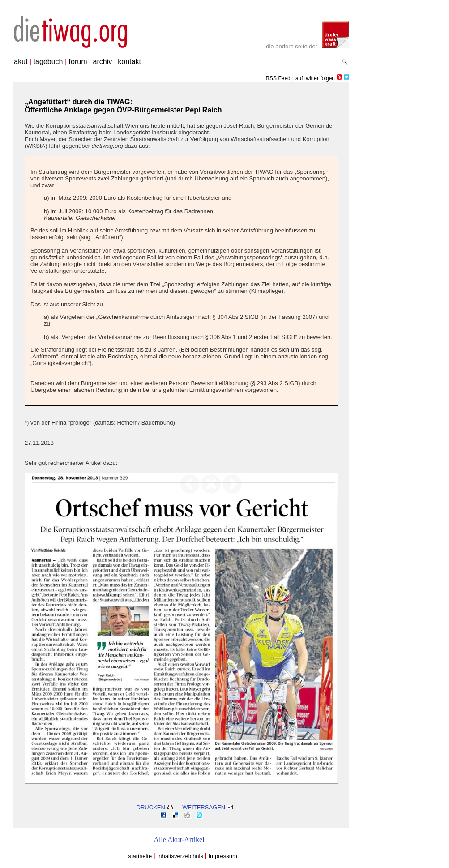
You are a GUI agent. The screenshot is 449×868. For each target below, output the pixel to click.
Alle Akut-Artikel (179, 840)
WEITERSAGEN (207, 807)
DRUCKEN (155, 807)
